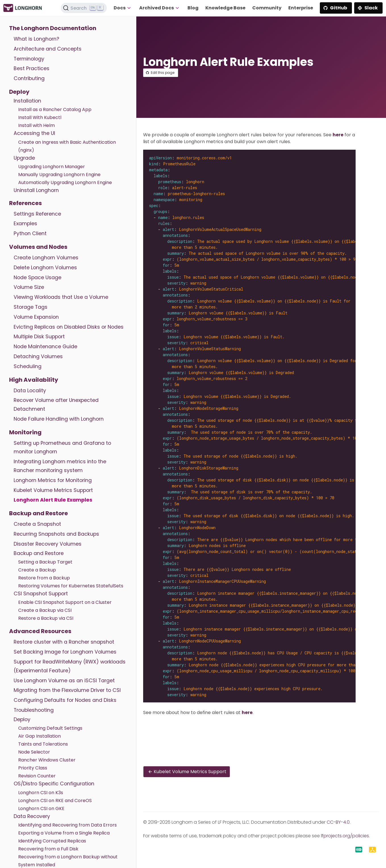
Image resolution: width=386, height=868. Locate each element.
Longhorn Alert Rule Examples (53, 500)
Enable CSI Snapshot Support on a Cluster (65, 602)
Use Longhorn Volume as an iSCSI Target (64, 681)
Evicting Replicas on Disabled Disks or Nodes (69, 327)
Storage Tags (31, 307)
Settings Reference (37, 214)
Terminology (29, 59)
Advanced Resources (40, 631)
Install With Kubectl (40, 117)
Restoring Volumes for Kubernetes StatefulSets (71, 586)
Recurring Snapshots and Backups (56, 534)
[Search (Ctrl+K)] (84, 8)
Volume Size (29, 287)
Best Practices (32, 68)
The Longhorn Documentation (53, 28)
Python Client (30, 233)
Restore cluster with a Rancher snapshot (64, 642)
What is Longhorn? (36, 39)
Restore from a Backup (44, 578)
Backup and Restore (38, 513)
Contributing (29, 78)
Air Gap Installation (39, 736)
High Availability (34, 380)
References (25, 203)
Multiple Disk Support (39, 337)
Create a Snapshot (37, 524)
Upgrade (24, 158)
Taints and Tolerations (43, 744)
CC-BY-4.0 (338, 822)
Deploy (19, 92)
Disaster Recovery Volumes (48, 544)
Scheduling (28, 366)
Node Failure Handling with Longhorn (59, 419)
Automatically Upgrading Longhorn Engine (65, 182)
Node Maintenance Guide (45, 347)
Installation (27, 101)
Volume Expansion (36, 317)
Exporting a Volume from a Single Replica (64, 833)
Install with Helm (36, 125)
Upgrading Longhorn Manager (52, 167)
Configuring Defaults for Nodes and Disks (65, 700)
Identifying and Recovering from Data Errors (67, 825)
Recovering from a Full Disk (48, 849)
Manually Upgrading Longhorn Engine (59, 175)
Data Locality (30, 391)
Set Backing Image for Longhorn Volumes (65, 652)
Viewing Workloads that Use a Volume (61, 297)
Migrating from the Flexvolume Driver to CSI (67, 690)
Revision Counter (37, 776)
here (338, 135)
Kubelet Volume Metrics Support (53, 490)
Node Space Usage (37, 277)
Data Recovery (32, 816)
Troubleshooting (34, 710)
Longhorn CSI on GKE (41, 808)
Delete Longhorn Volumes (45, 268)
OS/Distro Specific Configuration (54, 784)
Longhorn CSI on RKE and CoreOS (55, 801)
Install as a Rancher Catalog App (55, 109)
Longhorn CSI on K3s (41, 793)
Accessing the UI (34, 133)
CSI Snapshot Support (41, 594)
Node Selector (34, 752)
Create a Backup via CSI (45, 610)
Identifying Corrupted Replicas (52, 841)
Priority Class (33, 768)
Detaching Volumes (38, 356)
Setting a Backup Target (45, 562)
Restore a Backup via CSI (46, 618)
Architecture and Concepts (48, 49)
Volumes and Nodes (38, 247)
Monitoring (25, 432)
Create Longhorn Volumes (46, 258)
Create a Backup (37, 570)
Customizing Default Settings (50, 728)
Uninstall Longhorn (36, 190)
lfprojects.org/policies (345, 836)
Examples (25, 224)
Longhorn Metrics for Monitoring (53, 480)
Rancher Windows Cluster (47, 760)
